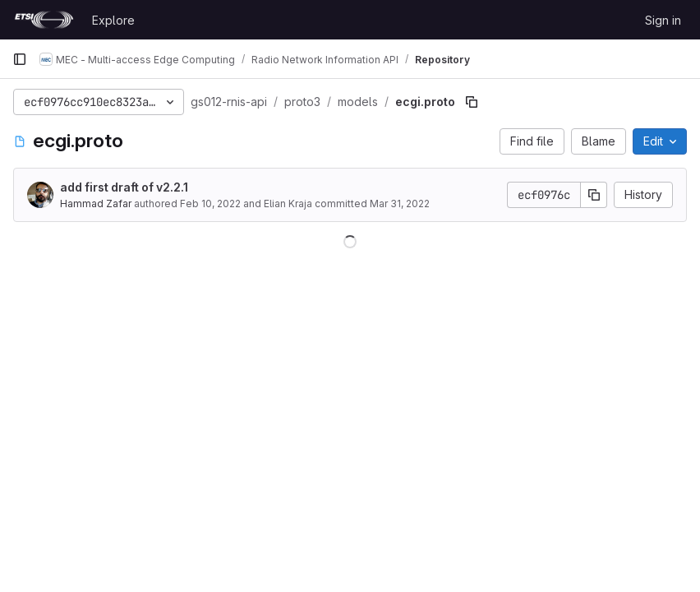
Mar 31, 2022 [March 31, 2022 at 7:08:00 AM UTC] (400, 203)
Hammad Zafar (96, 203)
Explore (113, 20)
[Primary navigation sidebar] (20, 59)
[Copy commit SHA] (594, 195)
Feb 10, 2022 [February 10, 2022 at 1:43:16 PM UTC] (210, 203)
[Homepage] (44, 20)
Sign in (663, 20)
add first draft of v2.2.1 (124, 187)
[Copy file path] (472, 102)
